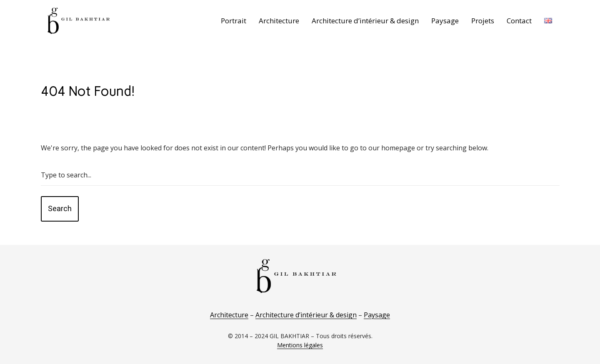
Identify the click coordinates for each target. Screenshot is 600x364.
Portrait (234, 21)
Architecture (279, 21)
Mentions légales (300, 345)
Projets (483, 21)
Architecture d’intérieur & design (365, 21)
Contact (519, 21)
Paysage (445, 21)
